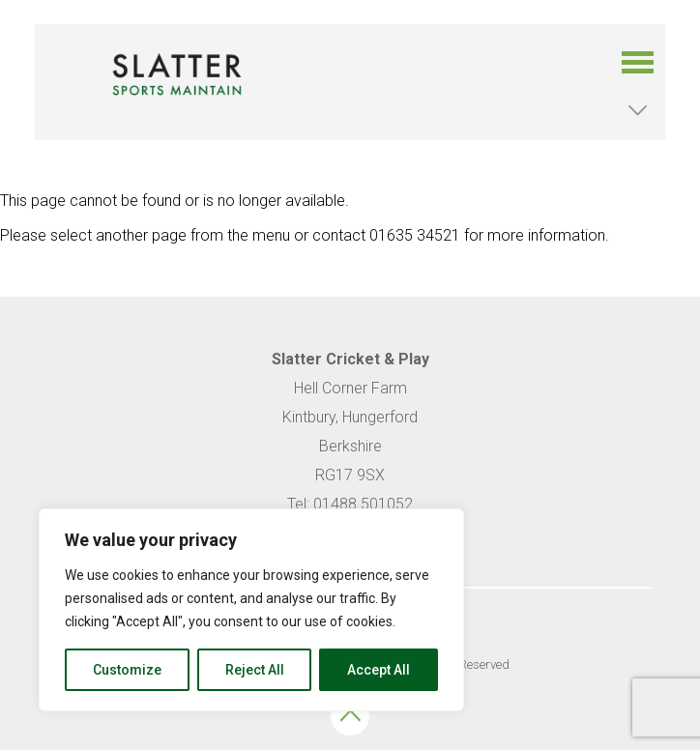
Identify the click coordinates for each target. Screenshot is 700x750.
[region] (251, 610)
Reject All (255, 670)
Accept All (379, 670)
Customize (127, 670)
